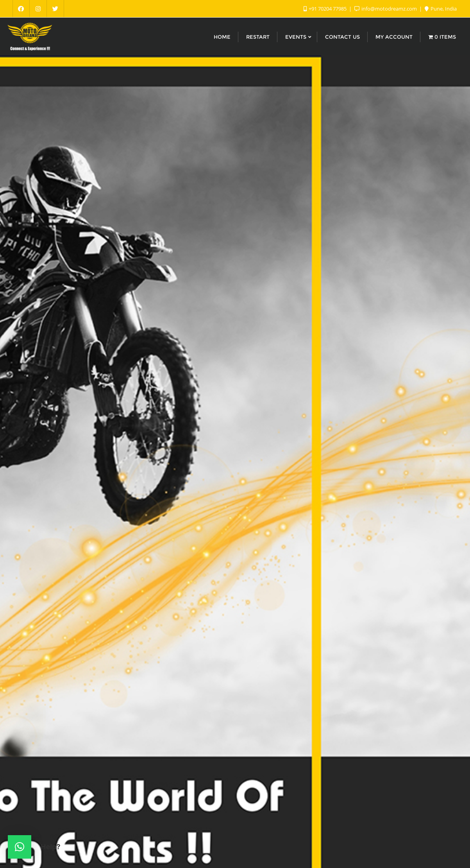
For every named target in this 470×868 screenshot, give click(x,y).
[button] (20, 847)
